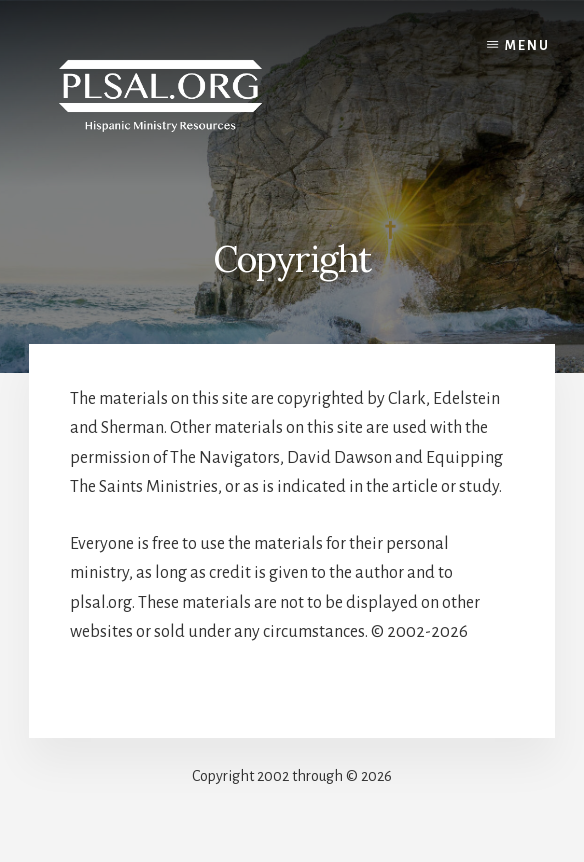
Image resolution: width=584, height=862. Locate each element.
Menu (527, 46)
